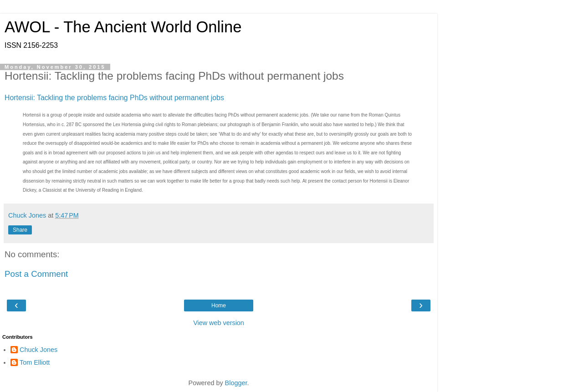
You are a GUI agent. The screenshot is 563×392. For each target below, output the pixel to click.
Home (219, 305)
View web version (219, 323)
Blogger (236, 383)
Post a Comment (36, 274)
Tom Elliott (35, 362)
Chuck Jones (38, 350)
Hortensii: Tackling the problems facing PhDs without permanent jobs (114, 98)
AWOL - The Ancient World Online (123, 27)
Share (20, 230)
